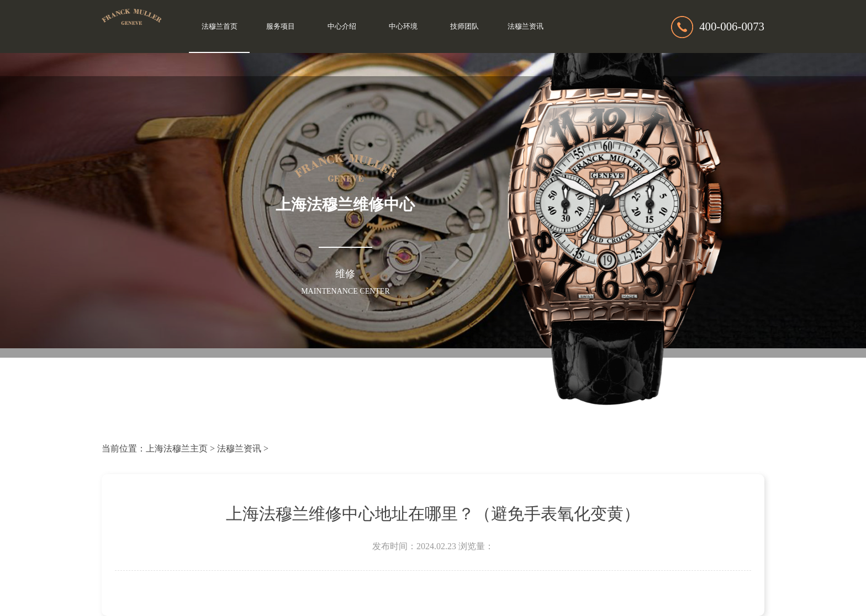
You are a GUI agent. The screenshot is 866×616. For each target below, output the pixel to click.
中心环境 (403, 26)
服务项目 (281, 26)
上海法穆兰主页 (177, 448)
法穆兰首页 (220, 26)
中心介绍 (342, 26)
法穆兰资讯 (526, 26)
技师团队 (464, 26)
